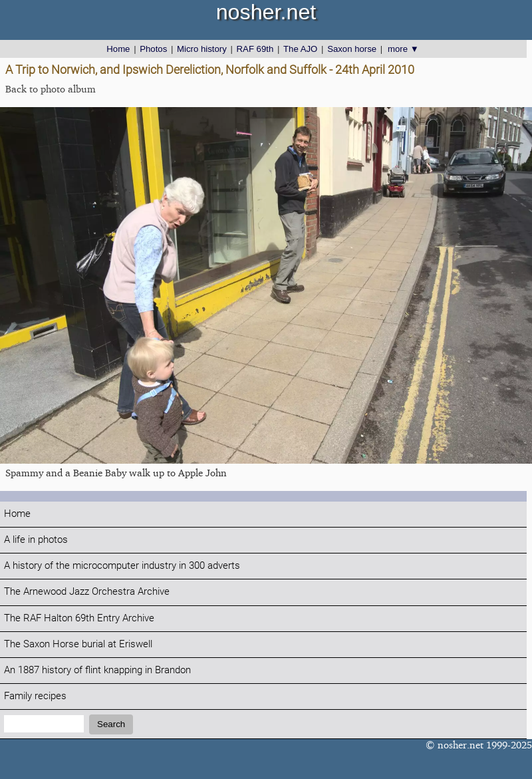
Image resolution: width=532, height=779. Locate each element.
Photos (153, 49)
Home (118, 49)
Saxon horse (352, 49)
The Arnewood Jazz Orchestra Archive (87, 592)
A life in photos (36, 540)
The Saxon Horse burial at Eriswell (78, 644)
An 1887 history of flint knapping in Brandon (97, 670)
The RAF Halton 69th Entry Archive (79, 618)
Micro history (202, 49)
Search (111, 724)
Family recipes (35, 696)
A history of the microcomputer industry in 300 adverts (122, 566)
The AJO (300, 49)
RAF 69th (255, 49)
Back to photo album (51, 89)
